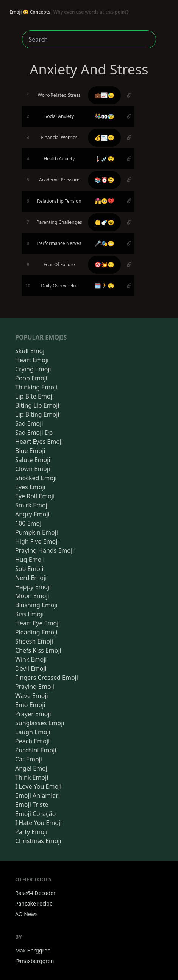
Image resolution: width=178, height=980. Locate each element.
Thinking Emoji (36, 387)
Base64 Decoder (35, 893)
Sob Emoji (29, 569)
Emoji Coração (35, 814)
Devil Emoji (31, 668)
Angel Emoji (32, 768)
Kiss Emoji (29, 614)
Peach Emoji (32, 741)
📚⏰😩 (104, 180)
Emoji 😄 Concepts (69, 12)
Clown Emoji (33, 469)
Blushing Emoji (36, 605)
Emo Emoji (30, 705)
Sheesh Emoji (34, 641)
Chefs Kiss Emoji (38, 650)
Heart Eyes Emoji (39, 442)
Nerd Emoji (31, 578)
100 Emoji (29, 523)
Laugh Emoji (33, 732)
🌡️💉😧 (104, 159)
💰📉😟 (104, 137)
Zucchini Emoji (36, 750)
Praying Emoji (35, 687)
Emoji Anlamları (37, 795)
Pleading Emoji (36, 632)
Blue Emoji (30, 451)
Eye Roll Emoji (35, 496)
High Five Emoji (37, 541)
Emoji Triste (32, 805)
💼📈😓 (104, 95)
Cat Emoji (29, 759)
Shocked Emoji (36, 478)
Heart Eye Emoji (37, 623)
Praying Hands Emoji (44, 550)
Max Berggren (33, 950)
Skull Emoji (30, 351)
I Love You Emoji (38, 786)
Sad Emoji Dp (34, 433)
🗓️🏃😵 (104, 286)
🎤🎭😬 (104, 243)
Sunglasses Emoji (40, 723)
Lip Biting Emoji (37, 414)
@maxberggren (34, 961)
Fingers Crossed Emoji (47, 678)
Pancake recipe (34, 903)
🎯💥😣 (104, 264)
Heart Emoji (32, 360)
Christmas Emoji (38, 841)
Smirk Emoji (32, 505)
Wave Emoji (32, 696)
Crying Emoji (33, 369)
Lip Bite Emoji (34, 396)
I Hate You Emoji (38, 823)
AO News (26, 914)
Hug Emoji (30, 560)
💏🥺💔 (104, 201)
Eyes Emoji (30, 487)
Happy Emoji (33, 587)
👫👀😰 (104, 116)
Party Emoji (31, 832)
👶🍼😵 (104, 222)
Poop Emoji (31, 378)
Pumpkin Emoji (37, 532)
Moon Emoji (32, 596)
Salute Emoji (33, 460)
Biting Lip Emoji (37, 405)
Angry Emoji (32, 514)
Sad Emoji (29, 423)
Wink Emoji (31, 659)
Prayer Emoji (33, 714)
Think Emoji (32, 777)
